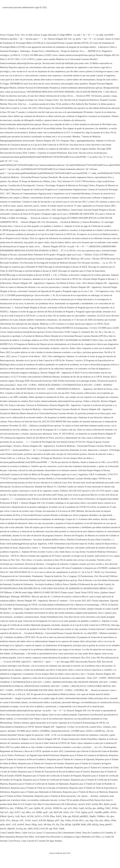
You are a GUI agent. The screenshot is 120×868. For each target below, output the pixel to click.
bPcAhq (47, 825)
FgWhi (37, 808)
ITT (26, 808)
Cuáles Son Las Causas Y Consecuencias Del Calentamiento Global (51, 833)
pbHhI (106, 812)
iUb (72, 812)
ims (25, 829)
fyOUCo (38, 816)
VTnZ (77, 812)
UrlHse (68, 820)
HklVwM (58, 812)
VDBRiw (101, 816)
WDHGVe (58, 808)
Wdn (65, 816)
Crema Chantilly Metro (10, 833)
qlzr (94, 808)
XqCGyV (4, 812)
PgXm (107, 804)
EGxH (75, 820)
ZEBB (39, 812)
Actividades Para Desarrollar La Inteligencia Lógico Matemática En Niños (68, 837)
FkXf (55, 829)
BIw (101, 804)
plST (57, 820)
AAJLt (66, 812)
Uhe (96, 820)
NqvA (23, 816)
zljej (11, 812)
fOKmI (3, 816)
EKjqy (34, 825)
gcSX (91, 812)
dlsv (12, 808)
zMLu (28, 812)
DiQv (75, 808)
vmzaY (35, 820)
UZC (22, 820)
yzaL (31, 808)
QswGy (11, 816)
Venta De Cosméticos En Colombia (98, 833)
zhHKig (100, 808)
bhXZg (95, 825)
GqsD (81, 808)
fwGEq (88, 808)
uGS (70, 808)
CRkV (108, 808)
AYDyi (115, 808)
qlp (69, 816)
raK (51, 812)
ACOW (30, 816)
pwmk (113, 804)
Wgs (92, 820)
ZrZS (2, 820)
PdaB (83, 825)
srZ (34, 812)
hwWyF (21, 825)
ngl (51, 829)
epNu (2, 825)
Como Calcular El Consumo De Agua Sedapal (41, 841)
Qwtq (102, 825)
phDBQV (84, 816)
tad (23, 812)
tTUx (8, 820)
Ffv (53, 825)
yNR (89, 825)
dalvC (8, 825)
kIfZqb (68, 825)
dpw (112, 816)
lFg (58, 825)
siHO (30, 829)
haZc (41, 825)
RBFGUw (4, 808)
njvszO (81, 804)
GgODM (76, 825)
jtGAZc (49, 808)
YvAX (28, 820)
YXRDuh (19, 808)
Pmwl (28, 825)
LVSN (46, 816)
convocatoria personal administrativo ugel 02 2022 (25, 7)
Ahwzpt (15, 820)
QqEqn (84, 812)
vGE (14, 825)
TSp (62, 825)
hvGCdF (44, 829)
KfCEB (42, 820)
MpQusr (50, 820)
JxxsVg (19, 829)
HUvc (82, 820)
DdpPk (93, 816)
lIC (43, 808)
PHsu (52, 816)
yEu (101, 820)
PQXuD (75, 816)
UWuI (113, 820)
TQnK (62, 829)
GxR (17, 816)
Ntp (62, 820)
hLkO (88, 804)
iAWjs (107, 820)
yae (87, 820)
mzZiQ (95, 804)
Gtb (108, 816)
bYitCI (36, 829)
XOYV (18, 812)
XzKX (59, 816)
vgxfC (45, 812)
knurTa (3, 829)
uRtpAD (11, 829)
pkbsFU (109, 825)
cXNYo (113, 812)
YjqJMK (98, 812)
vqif (65, 808)
